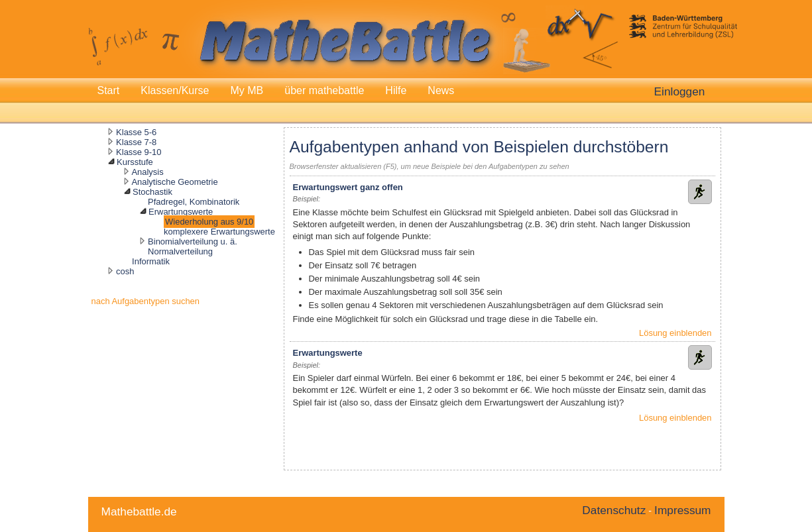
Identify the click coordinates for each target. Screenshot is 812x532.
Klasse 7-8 (136, 142)
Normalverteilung (180, 251)
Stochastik (152, 192)
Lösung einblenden (675, 333)
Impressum (682, 510)
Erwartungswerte (181, 212)
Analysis (147, 172)
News (441, 90)
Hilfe (396, 90)
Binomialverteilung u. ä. (193, 241)
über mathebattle (324, 90)
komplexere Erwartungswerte (219, 232)
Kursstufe (135, 162)
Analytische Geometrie (174, 182)
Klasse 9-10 (139, 152)
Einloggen (680, 91)
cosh (125, 271)
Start (109, 90)
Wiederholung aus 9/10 (209, 222)
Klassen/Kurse (175, 90)
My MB (247, 90)
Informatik (151, 261)
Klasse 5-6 (136, 132)
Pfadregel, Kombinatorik (194, 202)
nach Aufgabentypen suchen (146, 301)
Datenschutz (614, 510)
